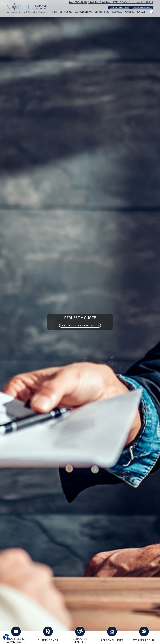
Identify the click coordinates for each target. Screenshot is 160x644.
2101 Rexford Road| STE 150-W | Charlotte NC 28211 (121, 2)
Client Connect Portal (142, 8)
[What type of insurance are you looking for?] (80, 325)
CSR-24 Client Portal (120, 8)
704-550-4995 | (78, 2)
